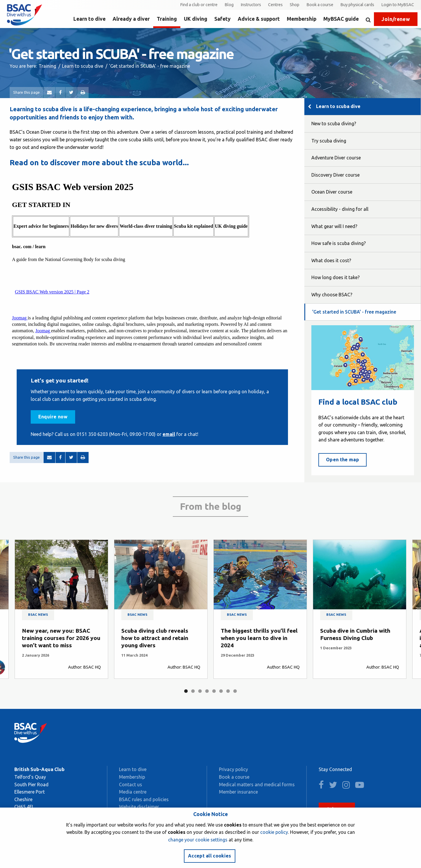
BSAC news (38, 615)
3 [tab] (200, 691)
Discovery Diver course (335, 175)
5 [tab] (214, 691)
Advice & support (259, 19)
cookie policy (274, 832)
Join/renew (396, 19)
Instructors (251, 5)
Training (167, 19)
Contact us (131, 784)
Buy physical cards (357, 5)
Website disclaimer (139, 807)
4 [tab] (207, 691)
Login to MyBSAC (398, 5)
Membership (302, 19)
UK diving (196, 19)
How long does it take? (335, 277)
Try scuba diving (329, 141)
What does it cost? (331, 260)
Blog (229, 5)
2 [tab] (193, 691)
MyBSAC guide (341, 19)
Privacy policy (233, 769)
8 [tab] (235, 691)
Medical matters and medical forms (257, 784)
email (169, 434)
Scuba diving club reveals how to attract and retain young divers (155, 638)
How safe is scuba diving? (339, 243)
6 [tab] (221, 691)
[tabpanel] (61, 609)
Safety (222, 19)
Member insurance (238, 792)
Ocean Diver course (332, 192)
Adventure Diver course (336, 158)
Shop (295, 5)
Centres (275, 5)
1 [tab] (186, 691)
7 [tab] (228, 691)
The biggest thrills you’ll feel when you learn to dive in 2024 (259, 638)
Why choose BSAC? (332, 295)
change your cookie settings (198, 840)
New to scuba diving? (334, 123)
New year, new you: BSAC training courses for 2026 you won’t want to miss (61, 638)
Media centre (133, 792)
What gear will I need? (334, 226)
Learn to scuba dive (83, 66)
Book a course (320, 5)
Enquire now (53, 417)
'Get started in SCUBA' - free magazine (354, 312)
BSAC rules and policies (144, 799)
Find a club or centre (199, 5)
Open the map (343, 460)
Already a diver (131, 19)
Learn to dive (89, 19)
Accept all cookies (210, 856)
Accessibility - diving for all (340, 209)
